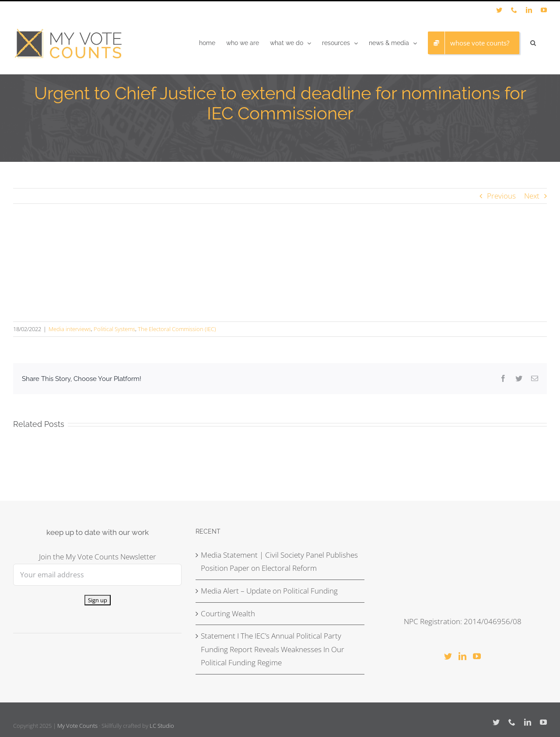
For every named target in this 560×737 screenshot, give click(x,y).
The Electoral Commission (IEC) (177, 329)
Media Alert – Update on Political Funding (269, 591)
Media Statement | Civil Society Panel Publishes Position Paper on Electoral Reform (279, 562)
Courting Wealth (228, 613)
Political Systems (114, 329)
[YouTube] (477, 656)
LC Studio (162, 726)
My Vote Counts (77, 726)
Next (532, 196)
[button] (533, 43)
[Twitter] (448, 656)
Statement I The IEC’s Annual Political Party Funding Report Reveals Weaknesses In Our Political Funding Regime (273, 649)
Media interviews (70, 329)
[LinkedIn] (462, 656)
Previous (501, 196)
